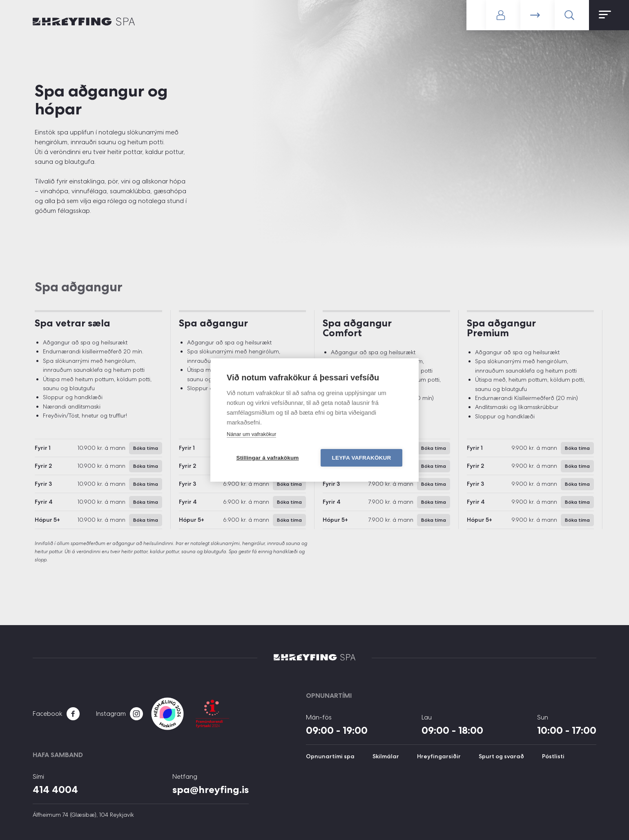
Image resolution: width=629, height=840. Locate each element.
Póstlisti (553, 756)
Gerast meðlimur (476, 15)
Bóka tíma (538, 15)
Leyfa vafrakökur (362, 458)
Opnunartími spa (330, 756)
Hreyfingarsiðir (439, 756)
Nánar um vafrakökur (251, 434)
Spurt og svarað (501, 756)
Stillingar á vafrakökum (267, 458)
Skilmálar (386, 756)
